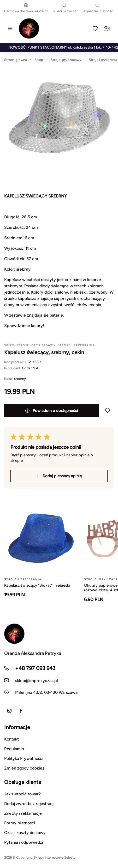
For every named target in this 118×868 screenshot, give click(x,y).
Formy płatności (20, 823)
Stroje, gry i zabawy (66, 60)
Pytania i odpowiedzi (24, 842)
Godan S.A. (31, 368)
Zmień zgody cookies (24, 768)
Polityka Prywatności (24, 758)
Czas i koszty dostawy (25, 833)
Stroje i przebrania (103, 60)
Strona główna (16, 60)
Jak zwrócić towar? (22, 794)
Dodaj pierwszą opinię (59, 476)
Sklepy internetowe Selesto (55, 857)
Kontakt (11, 739)
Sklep (39, 60)
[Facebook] (21, 711)
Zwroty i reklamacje (23, 813)
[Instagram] (9, 711)
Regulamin (14, 749)
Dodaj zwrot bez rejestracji (29, 804)
